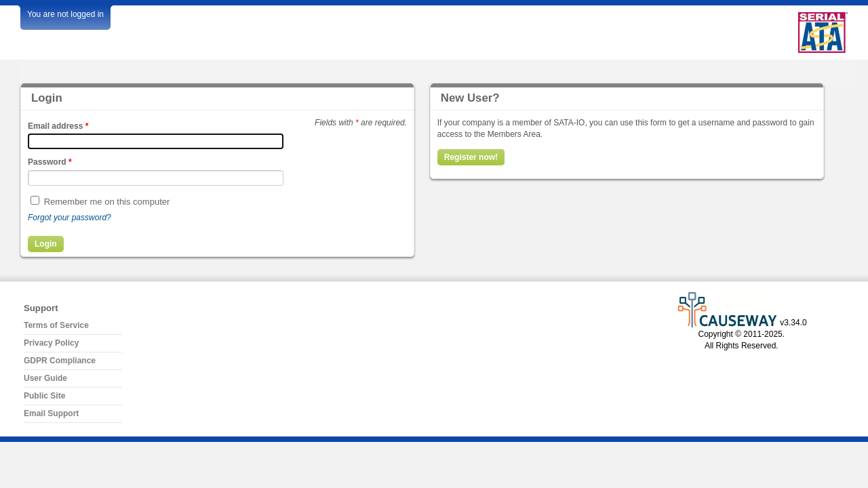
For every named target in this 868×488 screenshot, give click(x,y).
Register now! (471, 157)
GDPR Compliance (60, 361)
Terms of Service (56, 325)
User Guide (45, 378)
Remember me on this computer (107, 202)
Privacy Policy (51, 343)
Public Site (44, 396)
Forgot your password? (70, 218)
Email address (58, 126)
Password (50, 162)
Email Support (51, 413)
